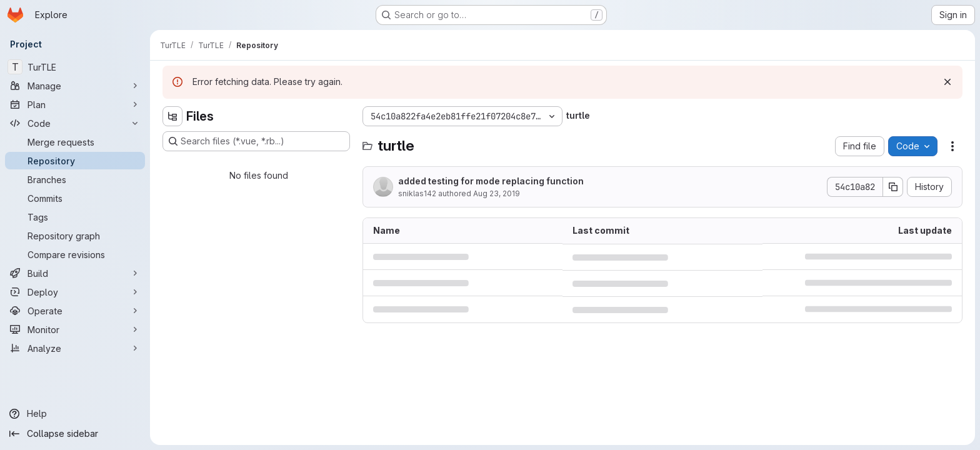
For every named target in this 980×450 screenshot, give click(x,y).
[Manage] (75, 86)
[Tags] (75, 217)
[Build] (75, 273)
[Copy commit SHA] (893, 187)
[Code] (75, 123)
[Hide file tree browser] (172, 116)
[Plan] (75, 104)
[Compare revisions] (75, 254)
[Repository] (75, 161)
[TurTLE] (75, 67)
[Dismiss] (947, 82)
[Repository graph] (75, 236)
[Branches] (75, 179)
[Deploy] (75, 292)
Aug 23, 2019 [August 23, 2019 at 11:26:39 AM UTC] (497, 193)
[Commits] (75, 198)
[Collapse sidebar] (75, 434)
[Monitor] (75, 329)
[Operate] (75, 311)
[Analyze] (75, 348)
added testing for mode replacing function (491, 181)
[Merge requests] (75, 142)
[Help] (75, 414)
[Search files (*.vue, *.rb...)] (256, 141)
